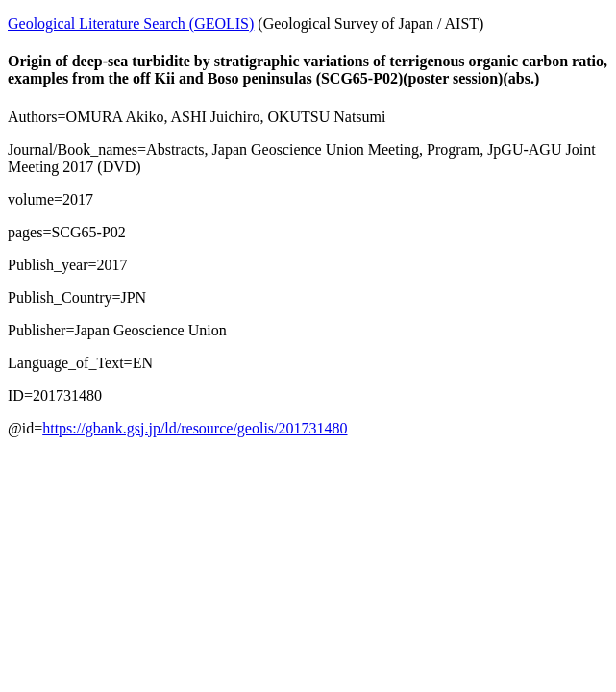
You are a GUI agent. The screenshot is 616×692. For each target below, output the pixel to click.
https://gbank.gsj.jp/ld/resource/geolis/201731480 (195, 428)
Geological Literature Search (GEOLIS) (131, 24)
